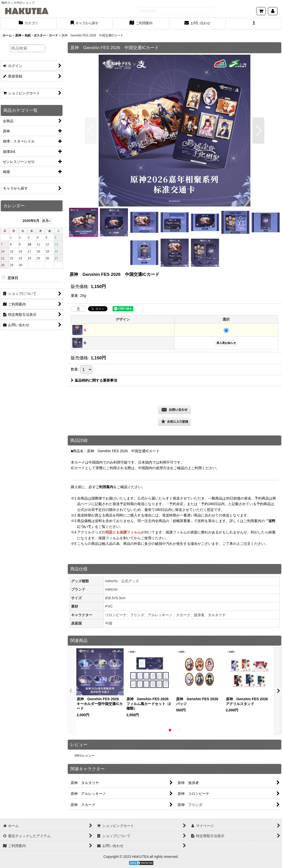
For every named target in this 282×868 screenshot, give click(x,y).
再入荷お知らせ (226, 343)
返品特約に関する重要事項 (94, 380)
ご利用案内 (104, 487)
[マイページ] (273, 11)
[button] (254, 24)
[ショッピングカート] (261, 11)
